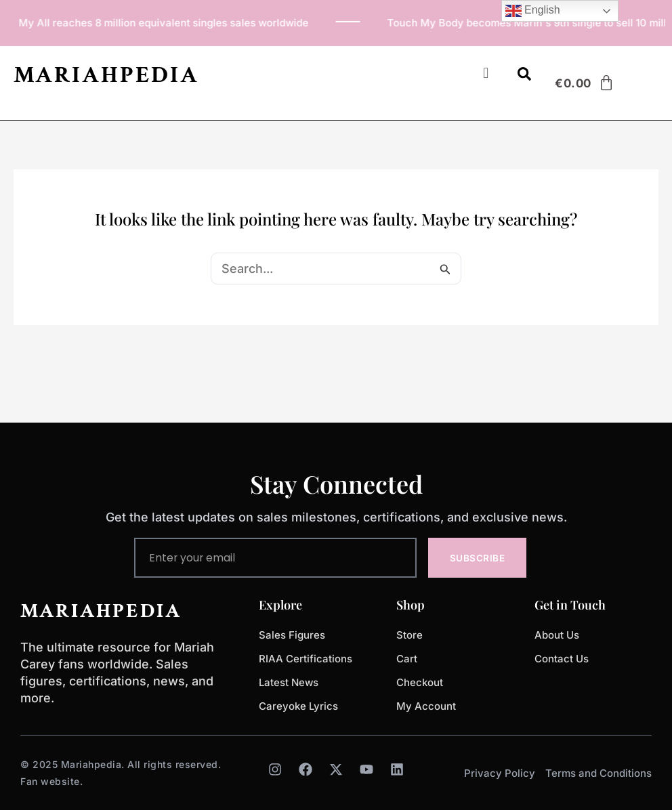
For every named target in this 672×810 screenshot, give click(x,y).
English (533, 11)
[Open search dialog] (524, 77)
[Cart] (585, 83)
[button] (486, 72)
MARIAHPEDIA (106, 75)
